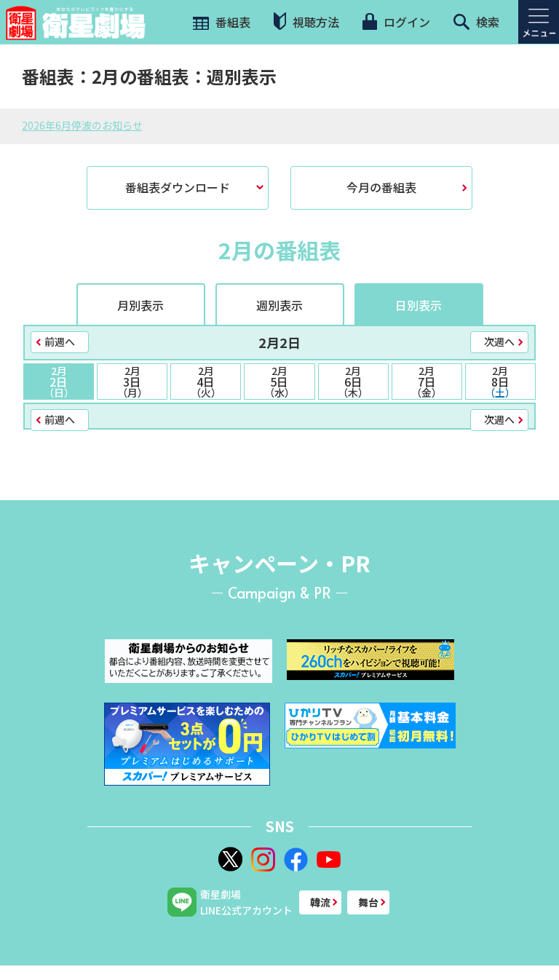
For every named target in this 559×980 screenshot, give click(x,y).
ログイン (396, 22)
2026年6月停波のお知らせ (82, 125)
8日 (500, 382)
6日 (353, 382)
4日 (206, 382)
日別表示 (419, 305)
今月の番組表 (381, 187)
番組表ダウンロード (178, 187)
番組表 (220, 22)
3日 (132, 382)
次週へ (499, 341)
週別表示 (279, 305)
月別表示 (140, 305)
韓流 (320, 902)
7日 (427, 382)
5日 (279, 382)
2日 (59, 382)
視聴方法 (306, 21)
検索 (476, 22)
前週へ (60, 341)
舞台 (368, 902)
